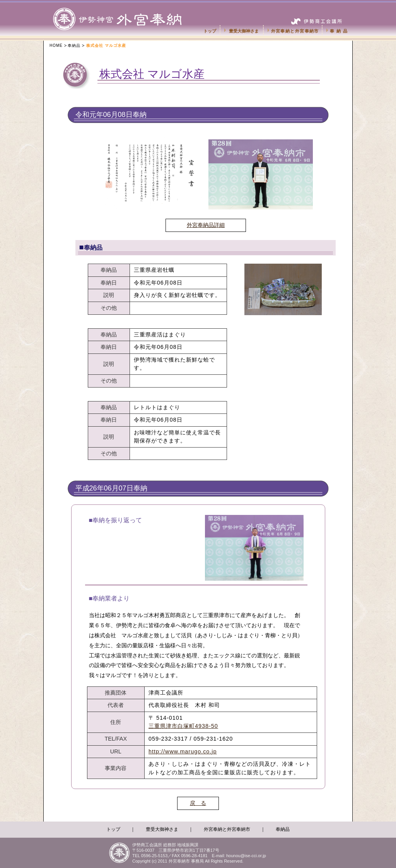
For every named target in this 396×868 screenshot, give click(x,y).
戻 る (198, 803)
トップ (210, 31)
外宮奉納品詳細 (206, 225)
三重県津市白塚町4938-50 (183, 726)
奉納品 (340, 31)
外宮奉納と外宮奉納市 (295, 31)
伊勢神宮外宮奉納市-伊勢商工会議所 (125, 12)
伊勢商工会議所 (318, 18)
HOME (56, 45)
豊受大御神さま (244, 31)
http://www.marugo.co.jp (183, 751)
